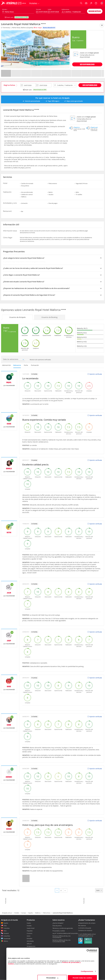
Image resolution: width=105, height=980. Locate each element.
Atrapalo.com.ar (7, 913)
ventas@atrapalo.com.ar (86, 936)
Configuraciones (87, 969)
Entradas (29, 938)
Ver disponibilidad (90, 85)
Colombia (7, 928)
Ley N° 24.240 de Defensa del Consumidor (65, 933)
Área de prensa (57, 926)
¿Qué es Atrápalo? (58, 923)
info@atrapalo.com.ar (89, 934)
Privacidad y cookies (59, 931)
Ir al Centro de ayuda (85, 928)
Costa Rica (7, 936)
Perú (5, 931)
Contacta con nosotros (85, 931)
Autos (29, 936)
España (31, 913)
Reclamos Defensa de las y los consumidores (61, 937)
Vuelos (29, 923)
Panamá (6, 933)
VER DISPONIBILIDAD (87, 64)
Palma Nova (47, 913)
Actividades (30, 941)
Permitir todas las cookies (82, 975)
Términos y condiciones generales (63, 928)
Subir (99, 890)
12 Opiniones (80, 41)
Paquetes (30, 931)
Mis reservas (82, 926)
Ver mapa (38, 28)
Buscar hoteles (95, 11)
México (6, 941)
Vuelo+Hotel (31, 928)
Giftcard (29, 944)
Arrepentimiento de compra (87, 923)
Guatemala (7, 938)
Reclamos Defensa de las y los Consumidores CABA (61, 941)
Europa (24, 913)
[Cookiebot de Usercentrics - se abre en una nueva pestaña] (88, 948)
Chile (5, 926)
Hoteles (17, 913)
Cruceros (29, 933)
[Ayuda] (96, 3)
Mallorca (38, 913)
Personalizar (52, 975)
